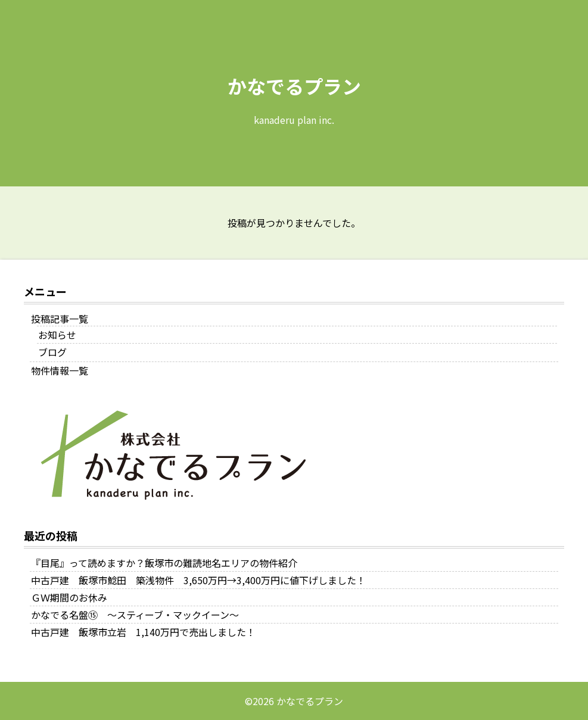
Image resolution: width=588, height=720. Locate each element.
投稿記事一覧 (60, 319)
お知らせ (57, 335)
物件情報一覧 (60, 370)
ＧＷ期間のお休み (69, 597)
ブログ (52, 352)
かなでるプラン (294, 86)
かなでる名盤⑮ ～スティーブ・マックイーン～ (135, 615)
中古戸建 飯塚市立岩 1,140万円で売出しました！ (143, 632)
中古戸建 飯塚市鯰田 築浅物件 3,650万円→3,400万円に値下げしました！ (198, 580)
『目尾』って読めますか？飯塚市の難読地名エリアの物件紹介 (164, 563)
